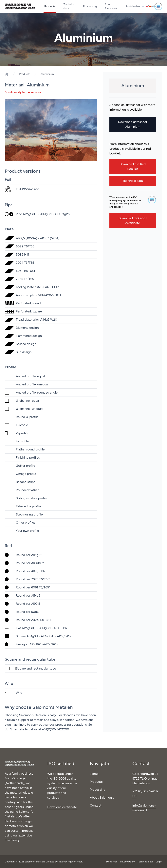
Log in (159, 862)
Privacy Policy (128, 862)
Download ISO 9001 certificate (133, 221)
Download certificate (62, 807)
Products (50, 6)
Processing (90, 6)
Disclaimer (112, 862)
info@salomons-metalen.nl (144, 808)
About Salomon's (111, 6)
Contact (96, 805)
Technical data (69, 6)
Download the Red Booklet (133, 166)
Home (94, 774)
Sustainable (133, 6)
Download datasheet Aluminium (133, 124)
